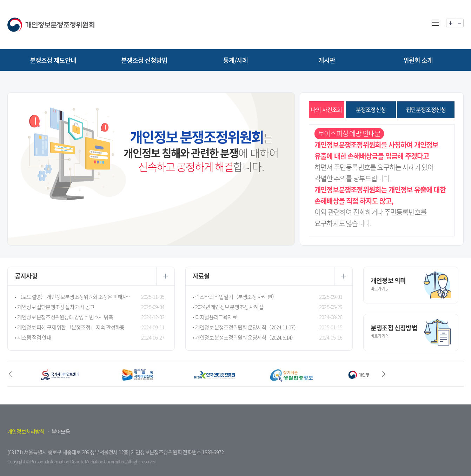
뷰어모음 (61, 431)
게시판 (327, 60)
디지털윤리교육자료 (216, 317)
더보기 (165, 276)
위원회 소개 (418, 60)
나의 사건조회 (326, 109)
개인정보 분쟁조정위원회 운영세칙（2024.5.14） (246, 337)
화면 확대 (450, 23)
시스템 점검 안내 (34, 337)
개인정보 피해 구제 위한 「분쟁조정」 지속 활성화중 (71, 327)
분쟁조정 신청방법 (144, 60)
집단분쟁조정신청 (426, 109)
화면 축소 (459, 23)
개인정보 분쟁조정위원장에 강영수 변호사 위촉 (65, 317)
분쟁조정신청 (371, 109)
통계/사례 (236, 60)
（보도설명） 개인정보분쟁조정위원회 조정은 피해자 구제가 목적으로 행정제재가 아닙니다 (75, 297)
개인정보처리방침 (26, 431)
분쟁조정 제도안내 (53, 60)
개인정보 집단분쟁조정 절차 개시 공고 (56, 307)
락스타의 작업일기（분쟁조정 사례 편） (236, 297)
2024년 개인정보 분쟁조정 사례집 (229, 307)
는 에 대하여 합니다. (201, 150)
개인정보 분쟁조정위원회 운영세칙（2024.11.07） (247, 327)
